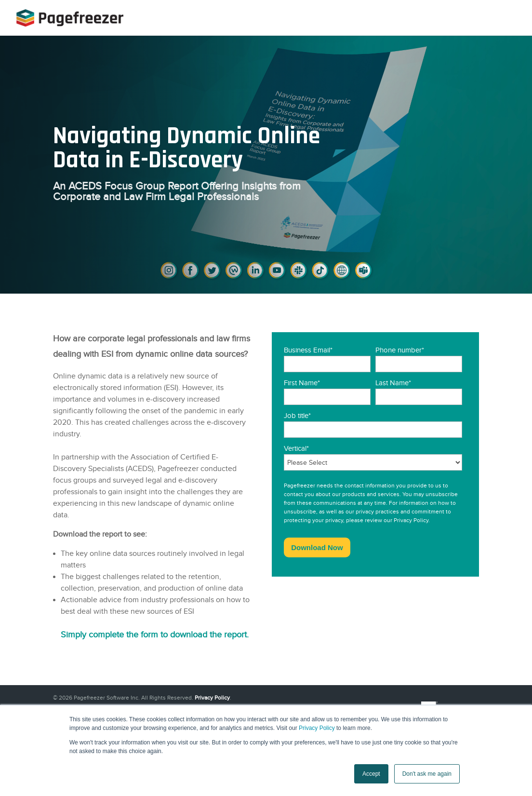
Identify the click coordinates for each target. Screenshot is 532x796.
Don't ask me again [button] (427, 774)
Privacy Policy (317, 728)
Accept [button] (371, 774)
